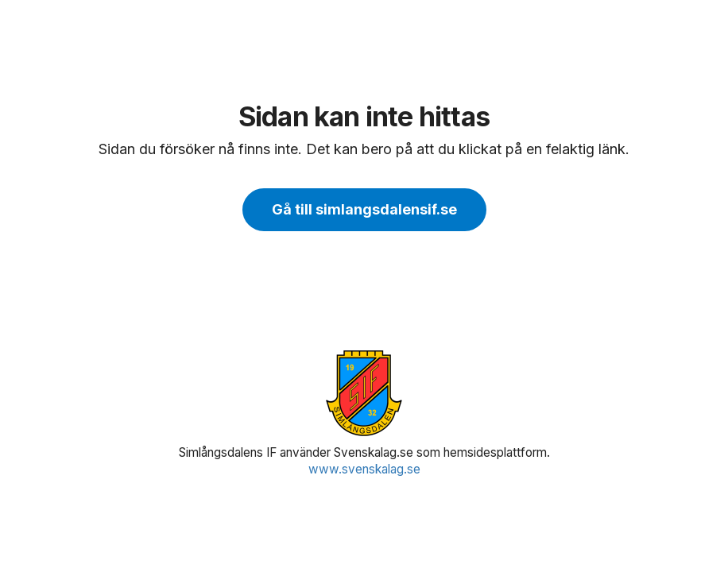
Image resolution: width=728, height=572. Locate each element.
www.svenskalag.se (364, 469)
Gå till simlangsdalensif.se (364, 209)
